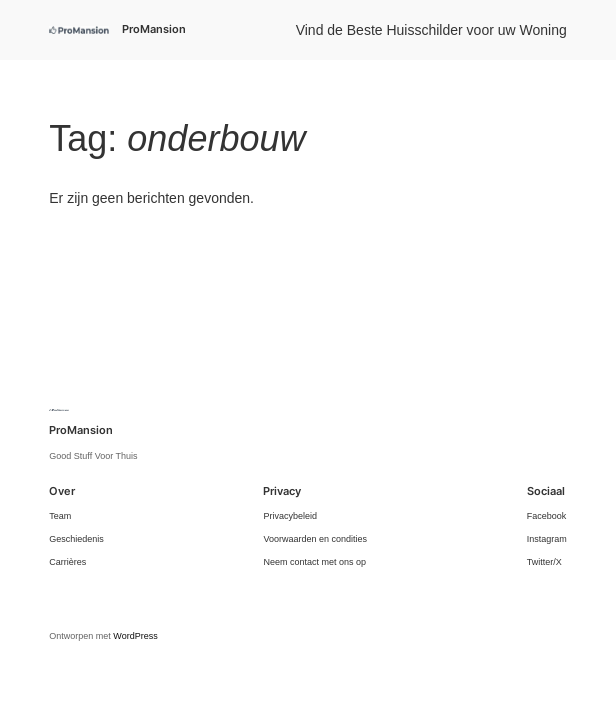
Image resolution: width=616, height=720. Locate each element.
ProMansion (154, 29)
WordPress (135, 636)
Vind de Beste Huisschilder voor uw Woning (431, 30)
